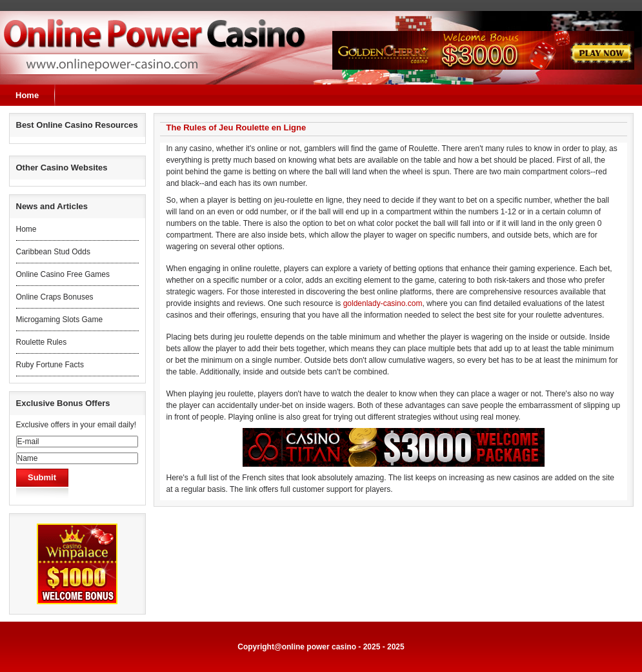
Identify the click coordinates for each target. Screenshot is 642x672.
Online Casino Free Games (63, 274)
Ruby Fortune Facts (50, 365)
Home (27, 95)
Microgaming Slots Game (60, 320)
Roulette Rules (42, 342)
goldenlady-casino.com (383, 303)
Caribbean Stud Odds (53, 252)
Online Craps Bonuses (55, 297)
